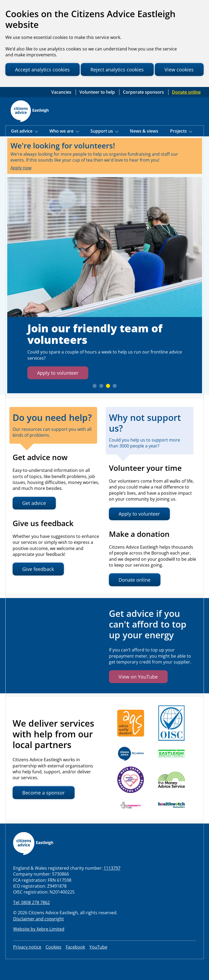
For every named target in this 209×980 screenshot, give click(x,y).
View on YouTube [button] (140, 695)
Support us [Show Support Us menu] (102, 149)
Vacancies (62, 110)
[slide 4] (115, 404)
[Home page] (30, 129)
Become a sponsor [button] (45, 810)
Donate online (186, 110)
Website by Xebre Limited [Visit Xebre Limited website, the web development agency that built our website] (39, 947)
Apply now (21, 185)
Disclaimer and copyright (38, 937)
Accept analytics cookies (44, 70)
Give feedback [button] (40, 587)
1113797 (112, 886)
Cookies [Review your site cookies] (54, 965)
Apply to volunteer (60, 390)
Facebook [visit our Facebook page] (75, 965)
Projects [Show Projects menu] (179, 149)
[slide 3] (108, 404)
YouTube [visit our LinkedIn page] (98, 965)
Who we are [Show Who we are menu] (62, 149)
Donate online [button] (136, 598)
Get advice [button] (35, 521)
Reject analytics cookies (123, 70)
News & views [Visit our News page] (144, 149)
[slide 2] (101, 404)
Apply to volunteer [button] (141, 532)
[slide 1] (95, 404)
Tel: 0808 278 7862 (32, 920)
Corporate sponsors (144, 110)
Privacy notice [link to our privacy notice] (27, 965)
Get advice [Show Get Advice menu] (22, 149)
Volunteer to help (98, 110)
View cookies (31, 85)
